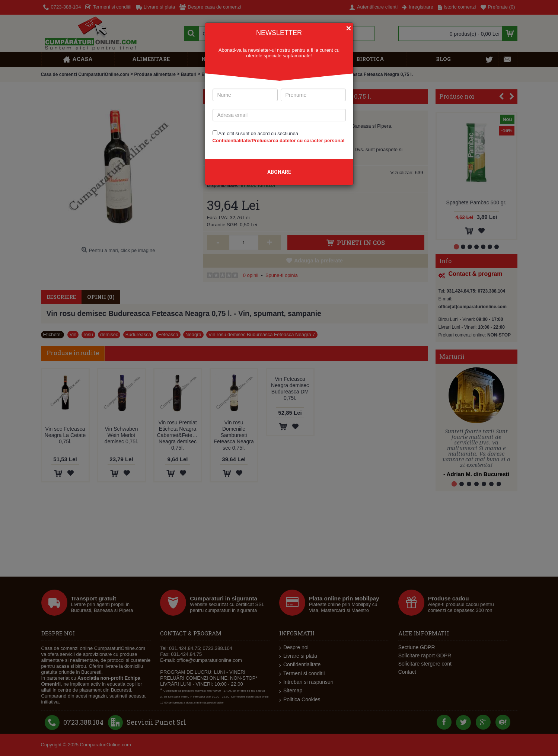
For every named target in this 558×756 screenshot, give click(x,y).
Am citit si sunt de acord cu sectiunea (279, 137)
